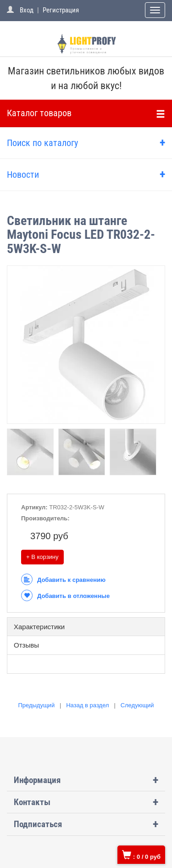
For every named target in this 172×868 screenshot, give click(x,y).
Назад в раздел (87, 705)
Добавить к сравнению (63, 580)
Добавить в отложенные (65, 596)
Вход (27, 10)
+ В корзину (42, 557)
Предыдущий (36, 705)
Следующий (137, 705)
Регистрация (61, 10)
